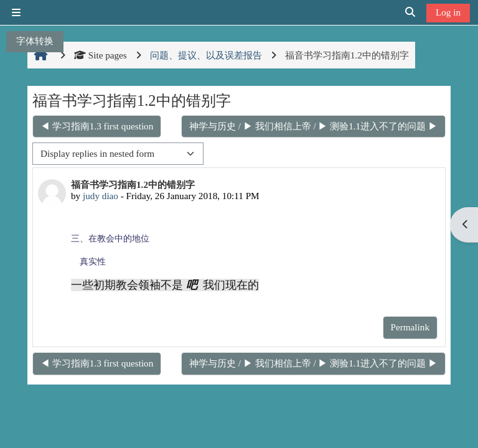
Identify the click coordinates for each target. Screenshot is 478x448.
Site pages (101, 55)
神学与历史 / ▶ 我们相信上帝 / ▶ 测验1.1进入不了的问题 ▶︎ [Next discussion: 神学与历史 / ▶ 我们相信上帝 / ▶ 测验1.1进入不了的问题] (313, 126)
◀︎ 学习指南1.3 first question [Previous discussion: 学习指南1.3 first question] (97, 126)
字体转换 (35, 41)
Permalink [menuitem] (410, 327)
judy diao (101, 196)
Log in (448, 12)
